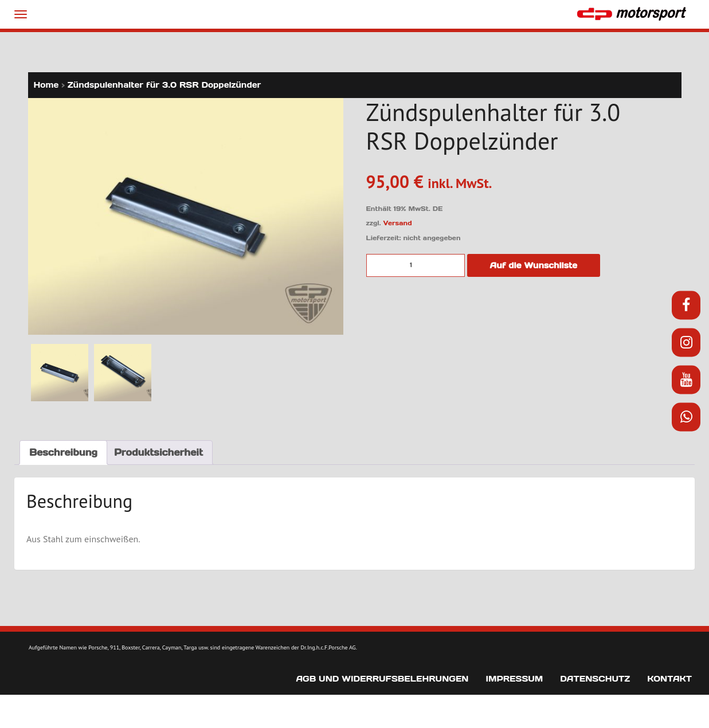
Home (46, 85)
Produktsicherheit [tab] (158, 452)
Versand (398, 223)
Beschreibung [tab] (63, 452)
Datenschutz (595, 679)
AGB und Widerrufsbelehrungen (382, 679)
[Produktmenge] (416, 265)
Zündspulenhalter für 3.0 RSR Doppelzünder (164, 85)
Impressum (514, 679)
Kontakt (669, 679)
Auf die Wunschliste (534, 265)
